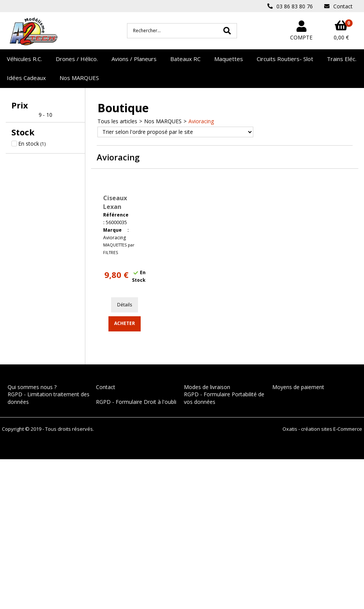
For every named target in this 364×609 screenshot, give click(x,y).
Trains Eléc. (342, 59)
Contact (106, 387)
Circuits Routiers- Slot (285, 59)
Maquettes (229, 59)
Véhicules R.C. (24, 59)
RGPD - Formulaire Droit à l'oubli (136, 402)
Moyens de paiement (298, 387)
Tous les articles (117, 121)
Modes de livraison (207, 387)
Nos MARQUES (79, 78)
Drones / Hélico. (77, 59)
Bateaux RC (185, 59)
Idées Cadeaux (26, 78)
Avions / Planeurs (134, 59)
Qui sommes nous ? (32, 387)
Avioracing (201, 121)
